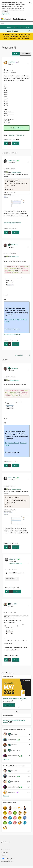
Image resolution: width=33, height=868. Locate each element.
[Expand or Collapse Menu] (3, 23)
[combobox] (18, 31)
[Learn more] (9, 707)
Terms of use (4, 854)
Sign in (16, 27)
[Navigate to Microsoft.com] (6, 19)
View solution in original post (12, 223)
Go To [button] (27, 27)
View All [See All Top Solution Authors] (6, 761)
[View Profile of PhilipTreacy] (14, 245)
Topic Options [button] (25, 54)
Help (21, 27)
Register (9, 27)
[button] (16, 54)
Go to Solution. (19, 128)
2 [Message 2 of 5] (9, 657)
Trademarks (4, 857)
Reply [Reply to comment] (16, 233)
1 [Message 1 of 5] (9, 139)
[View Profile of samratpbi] (14, 606)
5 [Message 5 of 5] (9, 341)
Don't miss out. (25, 38)
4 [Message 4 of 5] (10, 589)
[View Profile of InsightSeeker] (12, 62)
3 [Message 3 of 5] (9, 229)
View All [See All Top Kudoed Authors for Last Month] (6, 798)
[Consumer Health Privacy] (17, 863)
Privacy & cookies (5, 851)
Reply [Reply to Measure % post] (16, 143)
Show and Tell (21, 135)
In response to (16, 565)
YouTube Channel (14, 320)
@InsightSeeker (16, 172)
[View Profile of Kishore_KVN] (12, 160)
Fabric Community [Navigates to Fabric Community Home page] (20, 19)
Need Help (12, 135)
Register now (6, 14)
